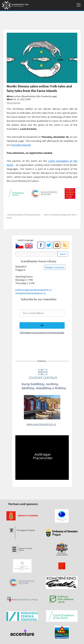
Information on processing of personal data (42, 333)
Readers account (55, 267)
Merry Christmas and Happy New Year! (61, 215)
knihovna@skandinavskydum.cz (33, 290)
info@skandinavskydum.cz (30, 293)
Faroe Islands (13, 103)
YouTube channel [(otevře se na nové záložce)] (21, 145)
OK (42, 325)
